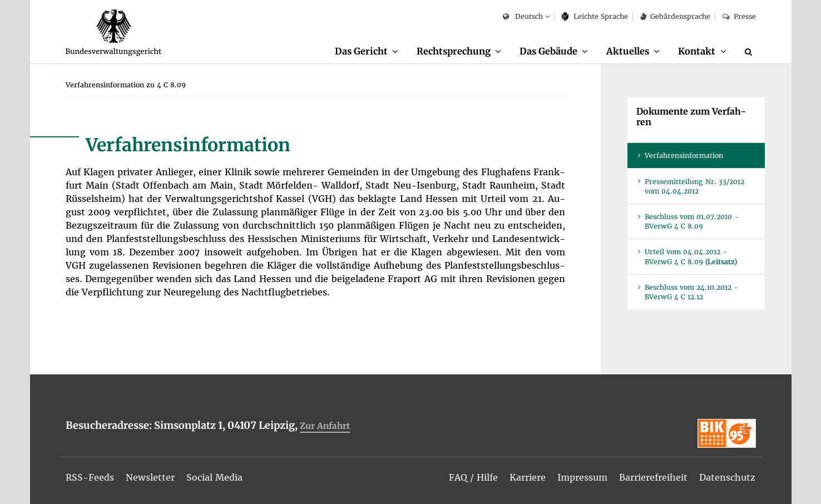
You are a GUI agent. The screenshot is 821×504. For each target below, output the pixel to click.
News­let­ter (150, 477)
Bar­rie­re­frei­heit (653, 477)
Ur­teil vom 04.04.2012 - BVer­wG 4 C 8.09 (691, 256)
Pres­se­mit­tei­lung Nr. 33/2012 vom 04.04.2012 (694, 186)
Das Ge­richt (361, 51)
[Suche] (750, 52)
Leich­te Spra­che (595, 16)
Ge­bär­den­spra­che (675, 16)
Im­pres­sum (582, 477)
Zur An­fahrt (325, 426)
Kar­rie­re (528, 477)
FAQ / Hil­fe (473, 477)
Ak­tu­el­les (628, 51)
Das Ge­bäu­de (548, 51)
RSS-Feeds (90, 477)
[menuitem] (367, 52)
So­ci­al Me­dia (214, 477)
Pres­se (739, 16)
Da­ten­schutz (727, 477)
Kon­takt (697, 51)
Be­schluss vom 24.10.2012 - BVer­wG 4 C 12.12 (691, 292)
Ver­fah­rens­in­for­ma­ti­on (684, 155)
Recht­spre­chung (454, 51)
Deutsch (523, 17)
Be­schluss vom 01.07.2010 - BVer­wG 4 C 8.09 (692, 221)
